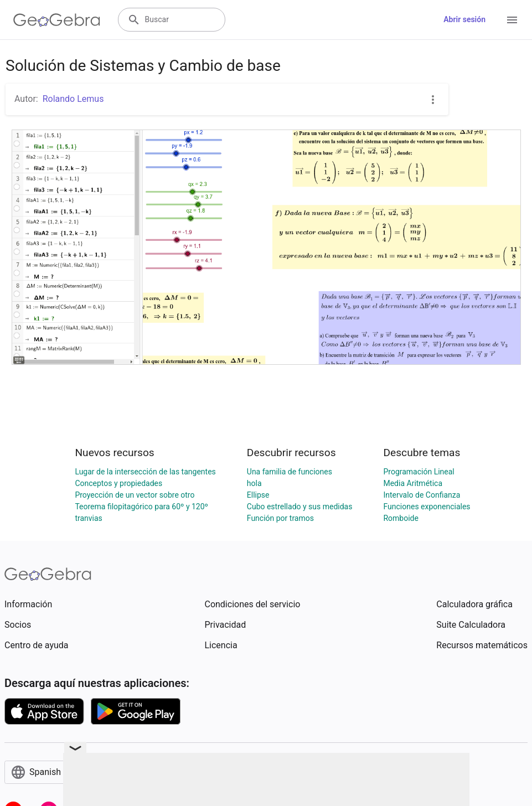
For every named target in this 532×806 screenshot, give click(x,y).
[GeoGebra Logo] (57, 20)
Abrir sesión (464, 19)
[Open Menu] (512, 20)
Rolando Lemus (73, 99)
